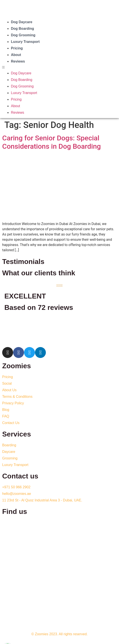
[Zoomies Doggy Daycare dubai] (59, 552)
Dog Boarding (22, 29)
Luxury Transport (25, 42)
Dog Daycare (22, 22)
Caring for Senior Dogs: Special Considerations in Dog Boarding (52, 142)
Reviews (18, 61)
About (16, 55)
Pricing (17, 48)
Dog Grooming (23, 35)
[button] (59, 67)
